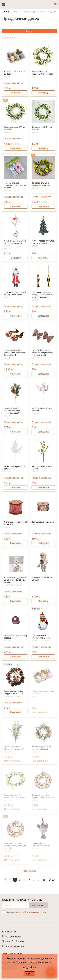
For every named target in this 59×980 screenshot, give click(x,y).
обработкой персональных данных (31, 912)
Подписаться (38, 905)
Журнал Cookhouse (13, 941)
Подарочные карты (13, 946)
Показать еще (29, 871)
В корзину (43, 93)
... (39, 880)
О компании (9, 932)
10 (44, 880)
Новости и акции (12, 936)
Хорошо (29, 973)
